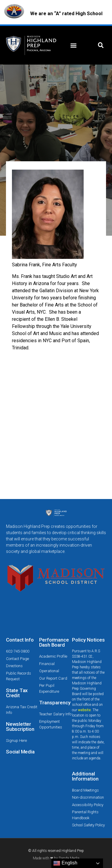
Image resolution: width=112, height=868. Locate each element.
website (84, 710)
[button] (74, 45)
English (65, 863)
